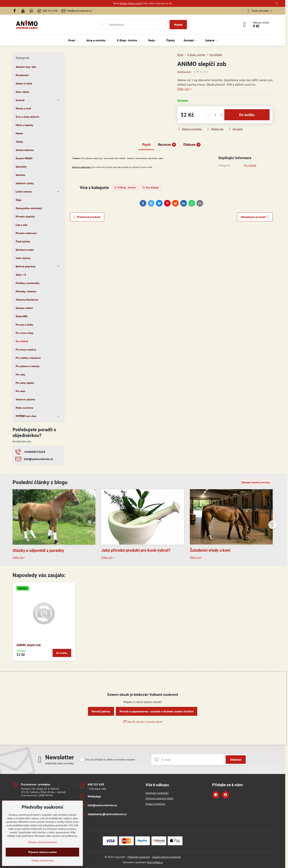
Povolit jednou (101, 711)
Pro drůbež (250, 165)
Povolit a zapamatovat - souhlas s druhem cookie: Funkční (157, 711)
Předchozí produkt (87, 217)
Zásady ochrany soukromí (167, 857)
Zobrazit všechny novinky (256, 482)
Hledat (178, 25)
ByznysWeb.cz (155, 862)
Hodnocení (184, 72)
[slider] (201, 72)
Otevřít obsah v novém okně (143, 722)
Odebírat (236, 760)
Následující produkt (255, 217)
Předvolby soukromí (139, 857)
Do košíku (247, 115)
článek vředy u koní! (131, 3)
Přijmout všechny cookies (43, 852)
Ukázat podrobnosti (43, 860)
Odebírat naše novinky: (60, 763)
